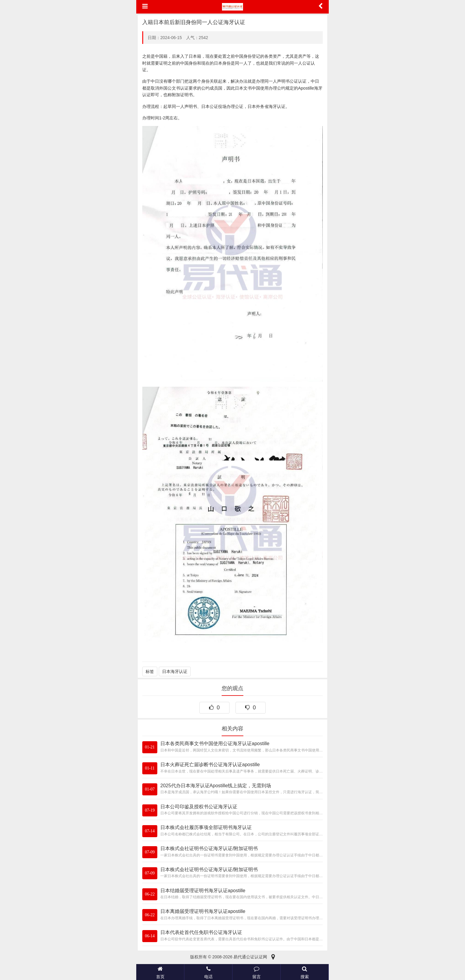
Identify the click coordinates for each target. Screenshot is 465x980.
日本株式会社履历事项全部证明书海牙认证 (206, 827)
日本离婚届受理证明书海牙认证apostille (203, 911)
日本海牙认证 (175, 671)
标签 (150, 671)
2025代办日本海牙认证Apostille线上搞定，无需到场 (216, 786)
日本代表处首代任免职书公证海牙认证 (201, 932)
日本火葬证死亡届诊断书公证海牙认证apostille (210, 765)
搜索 (305, 972)
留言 (256, 972)
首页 (160, 972)
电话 (208, 972)
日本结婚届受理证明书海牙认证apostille (203, 891)
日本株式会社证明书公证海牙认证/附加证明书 (209, 848)
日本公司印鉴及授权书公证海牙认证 (199, 807)
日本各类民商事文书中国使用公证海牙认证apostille (215, 743)
